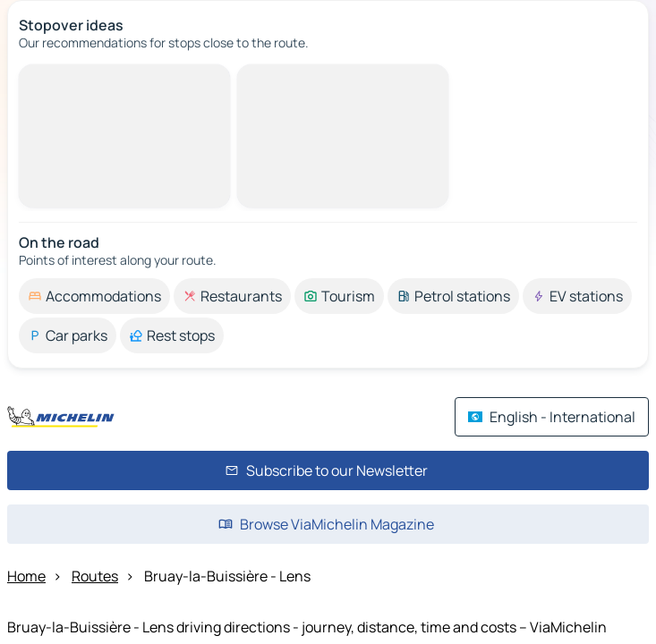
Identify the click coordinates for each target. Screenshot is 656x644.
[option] (94, 296)
